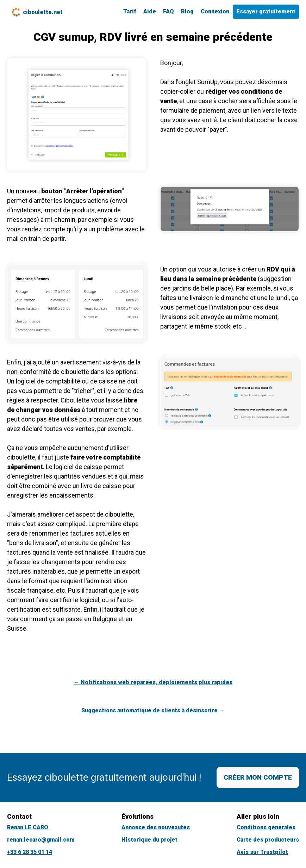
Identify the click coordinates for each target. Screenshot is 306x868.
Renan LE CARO (28, 827)
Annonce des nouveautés (156, 827)
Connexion (215, 11)
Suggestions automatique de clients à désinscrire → (153, 710)
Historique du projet (149, 840)
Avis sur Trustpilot (262, 852)
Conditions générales (266, 827)
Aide (150, 11)
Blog (187, 11)
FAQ (168, 11)
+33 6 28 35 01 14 (30, 852)
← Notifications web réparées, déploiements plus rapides (153, 682)
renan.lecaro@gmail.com (41, 840)
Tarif (130, 11)
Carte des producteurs (268, 840)
